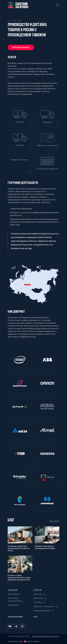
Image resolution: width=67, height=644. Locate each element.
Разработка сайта (15, 641)
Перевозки (47, 122)
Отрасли (12, 590)
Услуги (38, 590)
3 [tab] (20, 20)
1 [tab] (9, 20)
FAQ (36, 617)
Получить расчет (21, 48)
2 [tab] (15, 20)
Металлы (20, 122)
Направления (15, 617)
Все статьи (55, 521)
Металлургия (13, 594)
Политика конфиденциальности (46, 636)
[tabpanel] (33, 33)
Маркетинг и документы (47, 145)
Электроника (13, 605)
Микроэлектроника (20, 160)
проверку (31, 71)
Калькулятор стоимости (47, 169)
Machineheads (33, 641)
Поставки (20, 145)
